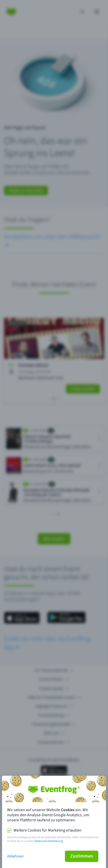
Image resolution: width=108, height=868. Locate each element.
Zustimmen (82, 856)
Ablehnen (15, 856)
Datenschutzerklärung (49, 841)
